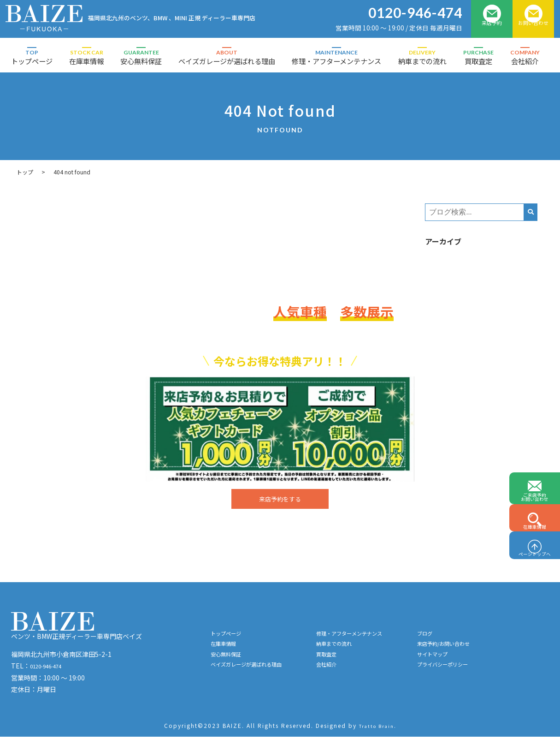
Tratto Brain (377, 728)
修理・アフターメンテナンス (336, 57)
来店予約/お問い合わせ (487, 650)
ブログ (464, 638)
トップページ (32, 57)
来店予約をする (280, 500)
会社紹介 (525, 57)
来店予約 (492, 29)
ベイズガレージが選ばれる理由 (227, 57)
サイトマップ (473, 663)
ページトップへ (535, 546)
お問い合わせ (533, 29)
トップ (25, 172)
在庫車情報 (86, 57)
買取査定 (478, 57)
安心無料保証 (141, 57)
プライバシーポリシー (486, 676)
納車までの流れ (422, 57)
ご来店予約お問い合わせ (535, 456)
